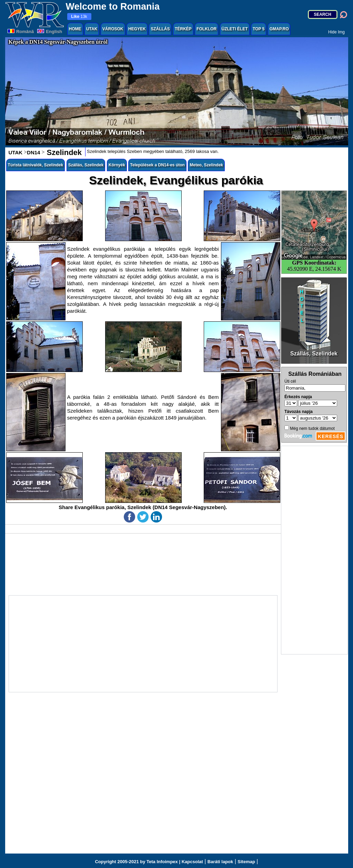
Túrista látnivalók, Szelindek (36, 165)
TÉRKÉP (183, 29)
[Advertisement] (314, 550)
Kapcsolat (192, 862)
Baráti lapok (220, 862)
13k (79, 17)
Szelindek (63, 152)
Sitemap (246, 862)
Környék (117, 165)
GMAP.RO (279, 29)
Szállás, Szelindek (86, 165)
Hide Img (336, 32)
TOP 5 (259, 29)
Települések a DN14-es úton (157, 165)
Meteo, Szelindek (206, 165)
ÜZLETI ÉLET (235, 29)
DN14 (33, 152)
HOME (75, 29)
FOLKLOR (206, 29)
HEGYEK (137, 29)
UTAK (92, 29)
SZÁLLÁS (160, 29)
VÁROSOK (113, 29)
